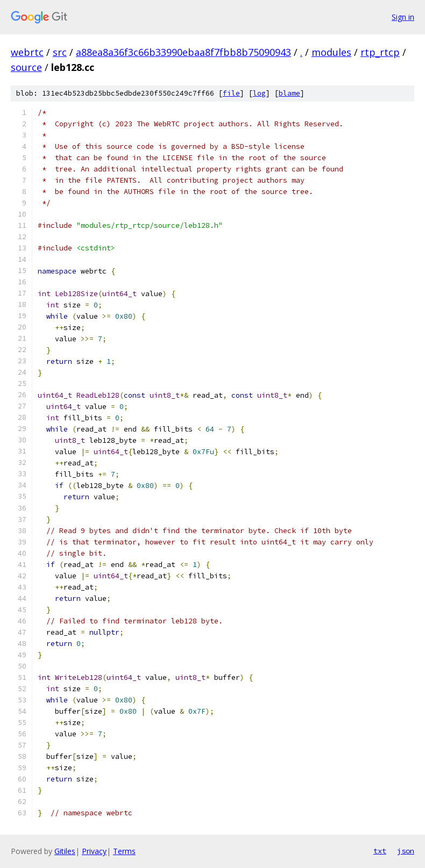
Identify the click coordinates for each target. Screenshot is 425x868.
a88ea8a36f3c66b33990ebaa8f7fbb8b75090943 (183, 52)
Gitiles (65, 851)
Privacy (94, 851)
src (60, 52)
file (231, 93)
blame (289, 93)
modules (331, 52)
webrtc (27, 52)
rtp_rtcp (380, 52)
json (406, 851)
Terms (124, 851)
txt (380, 851)
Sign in (403, 17)
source (26, 67)
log (259, 93)
